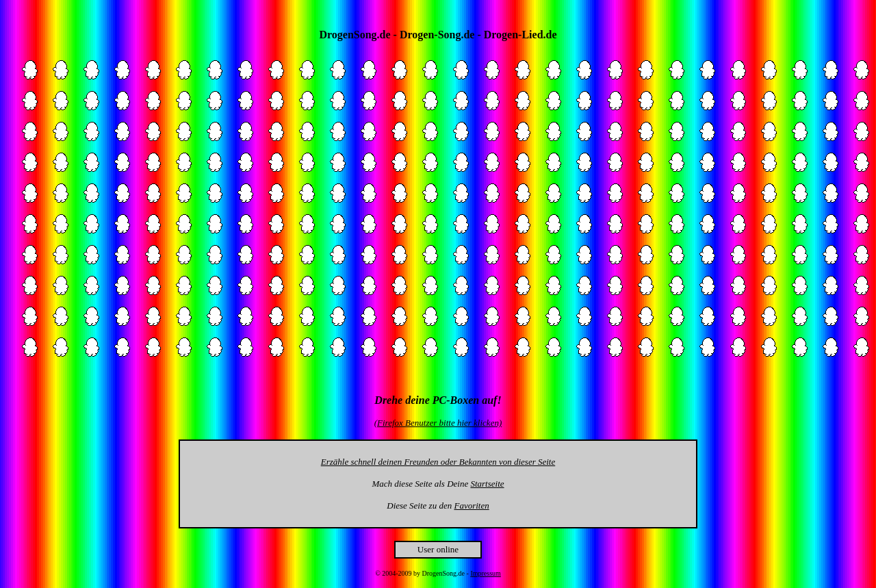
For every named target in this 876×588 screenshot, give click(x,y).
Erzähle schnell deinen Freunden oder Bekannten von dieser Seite (438, 462)
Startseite (487, 484)
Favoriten (471, 506)
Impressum (485, 573)
